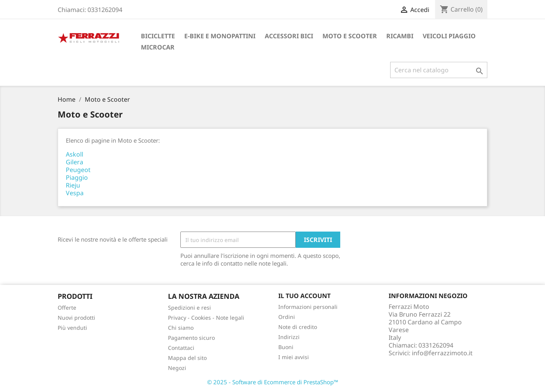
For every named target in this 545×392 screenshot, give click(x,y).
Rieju (73, 185)
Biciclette (158, 36)
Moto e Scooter (350, 36)
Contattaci (181, 348)
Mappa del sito (187, 358)
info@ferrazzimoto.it (442, 353)
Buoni (286, 347)
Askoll (75, 154)
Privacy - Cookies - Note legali (206, 318)
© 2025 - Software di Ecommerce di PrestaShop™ (273, 382)
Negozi (177, 368)
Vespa (75, 193)
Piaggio (77, 177)
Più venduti (72, 328)
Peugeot (78, 170)
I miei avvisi (294, 357)
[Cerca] (439, 70)
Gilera (75, 162)
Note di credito (298, 327)
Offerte (67, 308)
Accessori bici (289, 36)
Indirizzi (289, 337)
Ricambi (400, 36)
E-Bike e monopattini (220, 36)
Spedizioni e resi (189, 308)
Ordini (287, 317)
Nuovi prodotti (76, 318)
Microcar (158, 47)
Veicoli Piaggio (449, 36)
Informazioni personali (308, 307)
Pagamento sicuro (191, 338)
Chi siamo (181, 328)
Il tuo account (304, 296)
